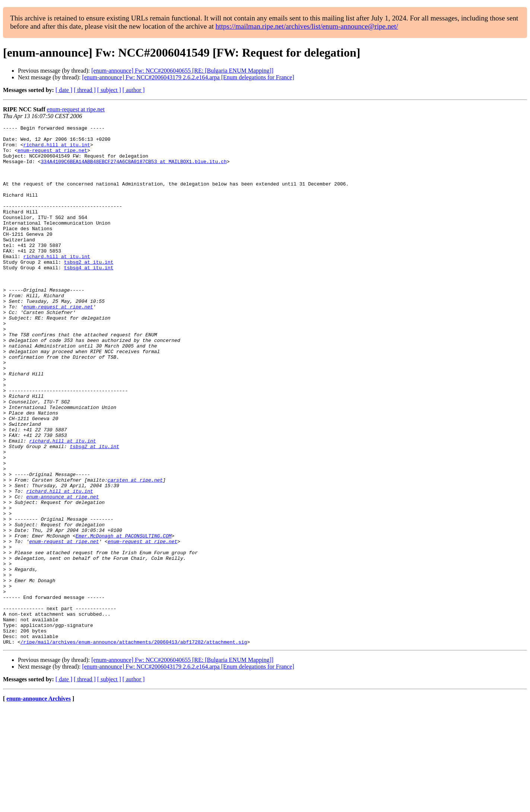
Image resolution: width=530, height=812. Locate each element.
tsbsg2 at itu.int (89, 290)
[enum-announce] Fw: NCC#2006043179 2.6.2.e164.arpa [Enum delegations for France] (188, 77)
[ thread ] (85, 90)
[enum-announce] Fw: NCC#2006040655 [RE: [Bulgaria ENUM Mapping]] (182, 71)
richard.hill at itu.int (57, 149)
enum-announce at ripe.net (62, 571)
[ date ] (64, 90)
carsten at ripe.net (135, 551)
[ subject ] (109, 90)
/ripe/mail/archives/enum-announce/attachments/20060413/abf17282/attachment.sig (134, 746)
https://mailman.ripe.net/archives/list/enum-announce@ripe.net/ (307, 26)
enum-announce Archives (39, 803)
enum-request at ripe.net (76, 109)
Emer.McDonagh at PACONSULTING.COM (123, 618)
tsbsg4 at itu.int (89, 296)
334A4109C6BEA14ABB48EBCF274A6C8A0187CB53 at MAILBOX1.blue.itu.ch (134, 169)
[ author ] (134, 90)
